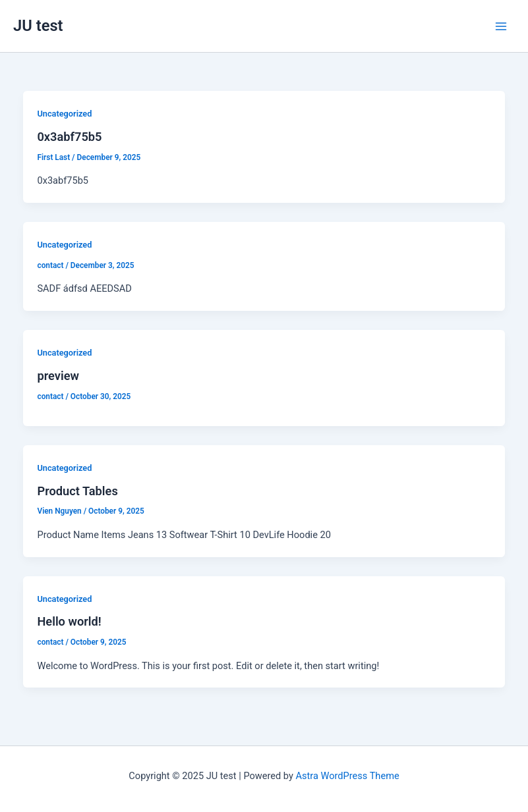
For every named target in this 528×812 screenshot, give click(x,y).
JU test (38, 26)
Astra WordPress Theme (348, 776)
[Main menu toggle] (501, 26)
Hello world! (69, 621)
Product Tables (77, 491)
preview (58, 376)
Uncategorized (64, 114)
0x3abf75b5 (69, 137)
